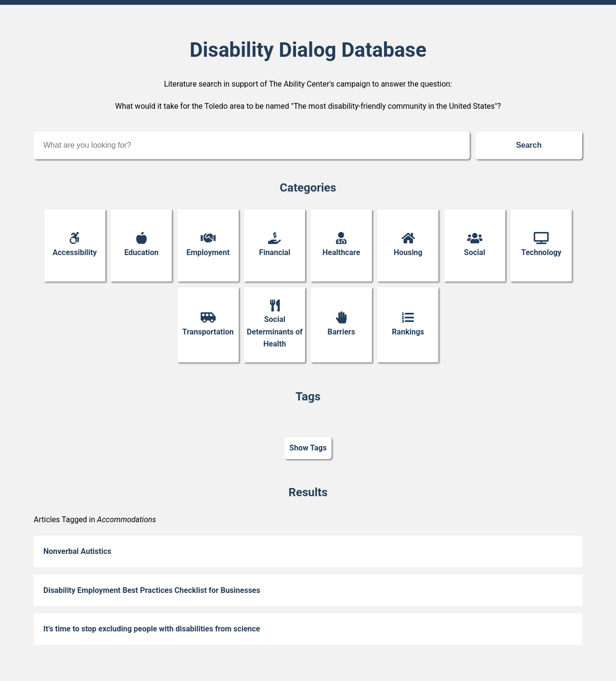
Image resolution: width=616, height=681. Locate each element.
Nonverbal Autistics (77, 551)
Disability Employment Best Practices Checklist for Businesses (152, 590)
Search (529, 145)
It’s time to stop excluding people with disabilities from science (152, 629)
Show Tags (308, 448)
